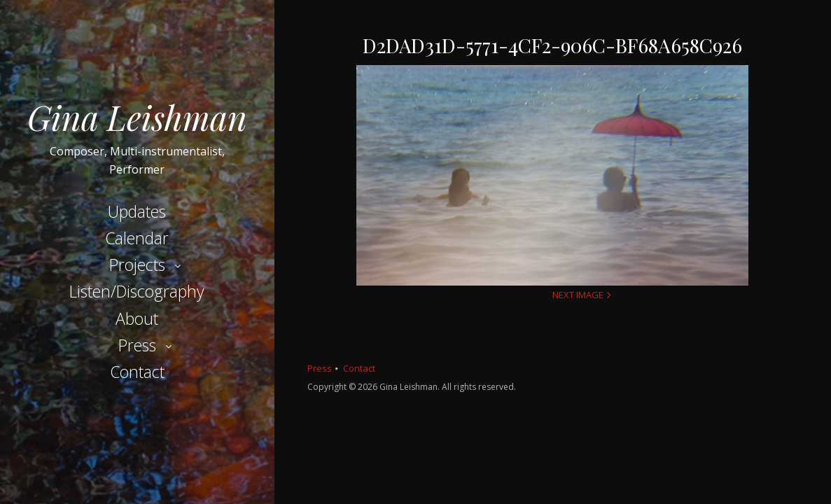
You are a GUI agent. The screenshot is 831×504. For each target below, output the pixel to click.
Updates (137, 211)
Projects (137, 265)
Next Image (578, 295)
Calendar (137, 238)
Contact (137, 372)
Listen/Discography (137, 291)
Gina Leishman (137, 117)
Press (137, 345)
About (137, 318)
